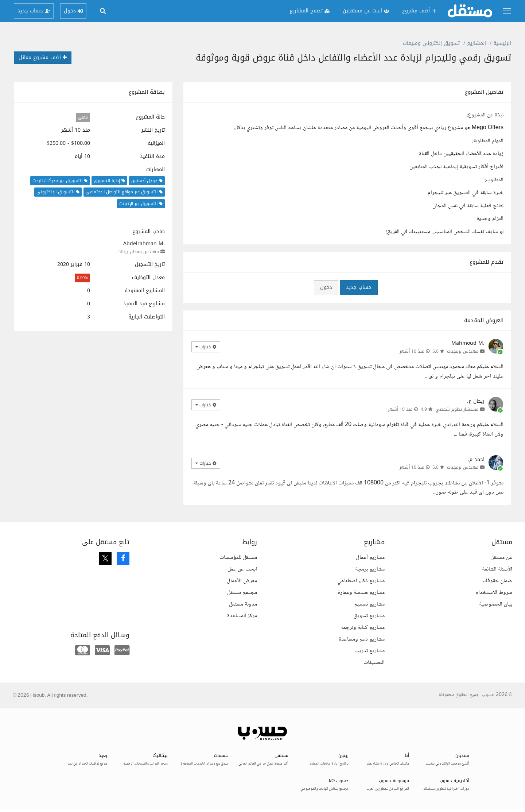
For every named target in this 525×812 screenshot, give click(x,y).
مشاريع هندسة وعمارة (361, 593)
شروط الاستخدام (494, 593)
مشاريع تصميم (370, 604)
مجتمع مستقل (242, 593)
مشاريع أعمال (370, 558)
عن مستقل (501, 558)
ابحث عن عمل (242, 569)
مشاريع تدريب (370, 651)
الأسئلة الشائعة (497, 569)
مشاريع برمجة (370, 569)
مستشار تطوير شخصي (457, 409)
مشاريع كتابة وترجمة (363, 628)
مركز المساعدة (242, 616)
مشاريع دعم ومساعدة (362, 639)
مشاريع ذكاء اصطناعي (361, 581)
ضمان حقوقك (498, 581)
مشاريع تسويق (369, 616)
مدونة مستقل (243, 604)
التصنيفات (374, 663)
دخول (326, 287)
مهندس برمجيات (463, 351)
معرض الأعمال (242, 581)
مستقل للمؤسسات (238, 558)
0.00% (82, 278)
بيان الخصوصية (496, 604)
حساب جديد (359, 287)
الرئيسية (502, 43)
